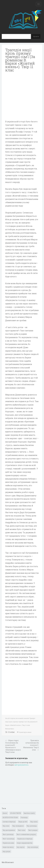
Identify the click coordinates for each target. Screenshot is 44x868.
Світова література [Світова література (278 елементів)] (9, 822)
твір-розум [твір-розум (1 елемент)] (7, 851)
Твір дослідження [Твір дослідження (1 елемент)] (9, 830)
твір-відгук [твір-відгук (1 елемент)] (21, 847)
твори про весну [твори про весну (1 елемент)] (8, 847)
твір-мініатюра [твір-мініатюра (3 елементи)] (33, 847)
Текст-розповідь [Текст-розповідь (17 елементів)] (8, 834)
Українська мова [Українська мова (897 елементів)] (8, 843)
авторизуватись (22, 765)
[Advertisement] (22, 96)
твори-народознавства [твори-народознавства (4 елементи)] (25, 843)
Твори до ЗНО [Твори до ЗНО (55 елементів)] (23, 822)
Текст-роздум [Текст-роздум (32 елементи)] (33, 830)
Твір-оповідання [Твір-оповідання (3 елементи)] (18, 826)
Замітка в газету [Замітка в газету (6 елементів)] (29, 813)
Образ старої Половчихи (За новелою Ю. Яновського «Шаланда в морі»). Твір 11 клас (13, 746)
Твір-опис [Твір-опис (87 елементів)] (6, 826)
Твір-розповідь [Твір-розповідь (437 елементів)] (32, 826)
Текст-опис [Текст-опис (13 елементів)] (22, 830)
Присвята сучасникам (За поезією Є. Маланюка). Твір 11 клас (31, 745)
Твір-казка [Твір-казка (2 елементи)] (34, 822)
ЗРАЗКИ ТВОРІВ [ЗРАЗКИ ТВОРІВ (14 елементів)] (15, 813)
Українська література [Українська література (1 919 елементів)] (25, 839)
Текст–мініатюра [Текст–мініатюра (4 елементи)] (9, 839)
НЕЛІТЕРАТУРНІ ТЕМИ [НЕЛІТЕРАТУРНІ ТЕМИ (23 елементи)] (10, 817)
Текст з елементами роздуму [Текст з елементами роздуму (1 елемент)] (26, 834)
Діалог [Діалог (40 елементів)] (5, 813)
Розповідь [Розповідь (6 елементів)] (24, 817)
